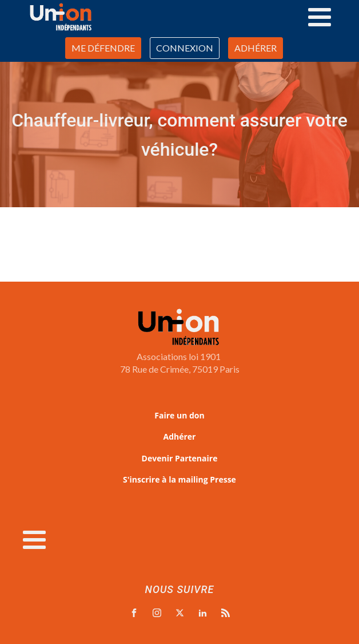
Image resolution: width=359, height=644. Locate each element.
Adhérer (180, 436)
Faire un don (179, 415)
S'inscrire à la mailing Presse (179, 479)
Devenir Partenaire (180, 458)
